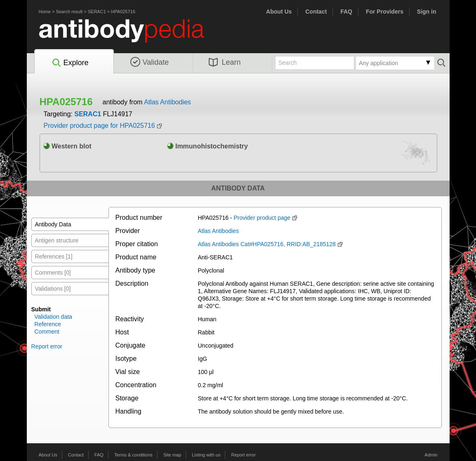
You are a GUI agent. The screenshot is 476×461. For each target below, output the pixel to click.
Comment (47, 332)
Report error (47, 346)
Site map (172, 455)
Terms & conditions (133, 455)
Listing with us (206, 455)
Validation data (53, 317)
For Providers (385, 12)
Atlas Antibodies (167, 102)
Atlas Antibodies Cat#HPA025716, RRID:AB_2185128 (267, 244)
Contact (316, 12)
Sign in (427, 12)
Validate (150, 62)
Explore (70, 63)
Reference (48, 324)
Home (45, 12)
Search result (69, 12)
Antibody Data (53, 224)
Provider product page (262, 218)
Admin (431, 455)
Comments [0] (53, 273)
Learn (225, 62)
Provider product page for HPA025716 (99, 126)
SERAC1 (97, 12)
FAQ (346, 12)
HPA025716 (123, 12)
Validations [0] (53, 289)
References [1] (54, 256)
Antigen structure (57, 240)
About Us (279, 12)
